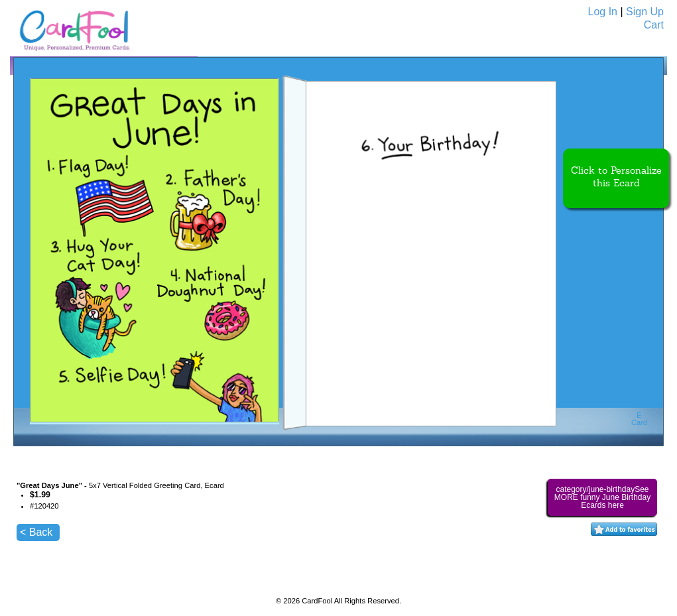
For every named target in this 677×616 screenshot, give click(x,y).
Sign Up (645, 12)
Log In (603, 12)
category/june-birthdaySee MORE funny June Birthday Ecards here (602, 497)
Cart (654, 25)
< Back (36, 532)
